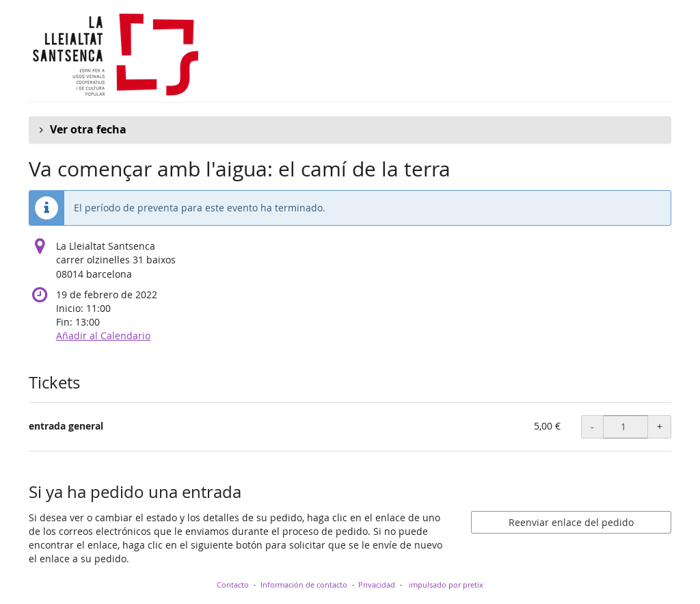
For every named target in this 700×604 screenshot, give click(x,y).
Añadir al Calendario (103, 336)
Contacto (233, 585)
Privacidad (377, 585)
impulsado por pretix (446, 585)
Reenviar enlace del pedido (571, 522)
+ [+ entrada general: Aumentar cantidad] (660, 426)
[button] (350, 130)
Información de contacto (304, 585)
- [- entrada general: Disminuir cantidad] (592, 426)
